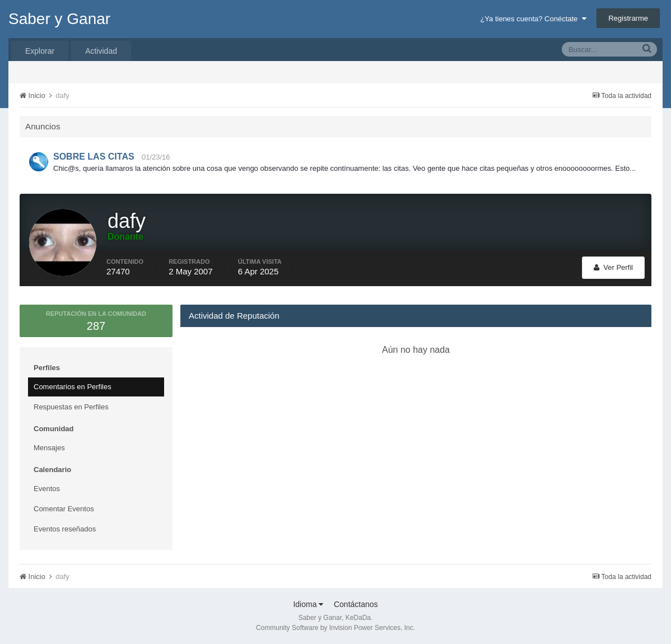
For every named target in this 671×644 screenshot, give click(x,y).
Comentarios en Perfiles (73, 387)
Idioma (308, 604)
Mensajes (49, 448)
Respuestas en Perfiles (71, 407)
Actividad (101, 51)
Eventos (47, 489)
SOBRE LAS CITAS (94, 157)
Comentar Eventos (64, 509)
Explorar (40, 51)
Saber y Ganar (59, 19)
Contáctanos (356, 604)
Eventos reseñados (65, 529)
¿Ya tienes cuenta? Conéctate (533, 19)
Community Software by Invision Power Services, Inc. (335, 628)
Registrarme (628, 18)
